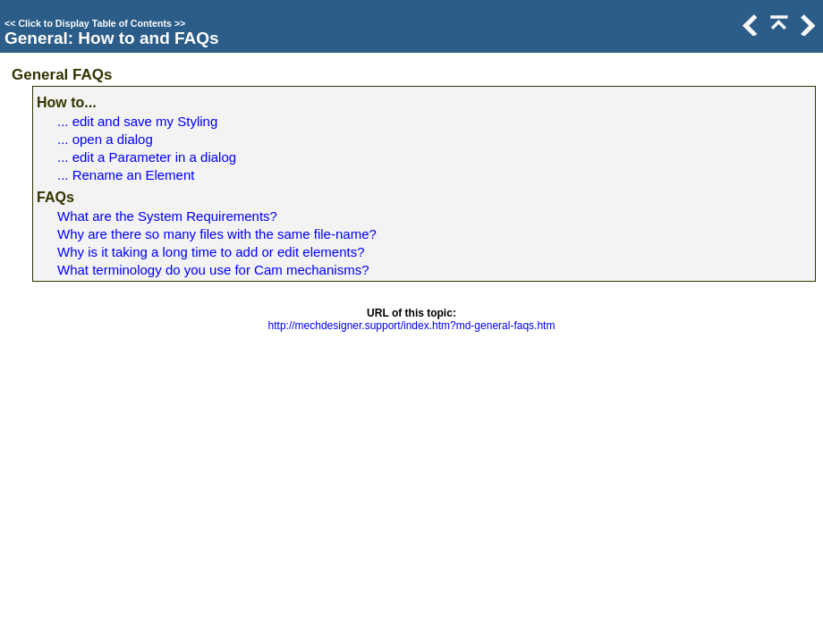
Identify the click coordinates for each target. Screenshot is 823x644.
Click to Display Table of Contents (95, 23)
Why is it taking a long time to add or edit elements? (211, 252)
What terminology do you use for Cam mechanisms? (213, 270)
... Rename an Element (126, 175)
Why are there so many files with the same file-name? (217, 234)
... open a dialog (105, 139)
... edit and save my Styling (137, 121)
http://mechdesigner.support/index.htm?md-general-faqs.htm (412, 326)
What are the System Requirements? (167, 216)
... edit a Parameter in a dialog (147, 157)
